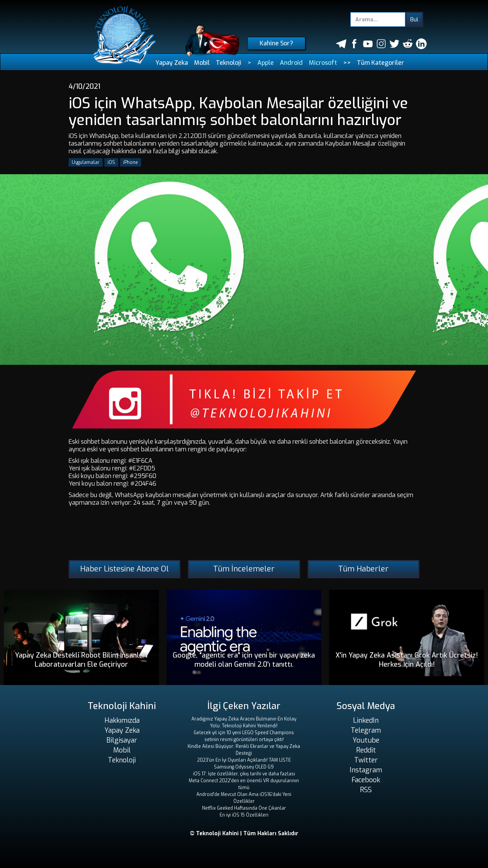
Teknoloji (229, 63)
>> (347, 63)
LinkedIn (366, 720)
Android (291, 63)
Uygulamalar (86, 162)
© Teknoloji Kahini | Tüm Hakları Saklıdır (244, 834)
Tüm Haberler (363, 569)
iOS (111, 162)
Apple (266, 63)
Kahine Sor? (276, 43)
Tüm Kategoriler (380, 63)
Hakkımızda (122, 720)
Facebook (366, 780)
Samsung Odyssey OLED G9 (244, 767)
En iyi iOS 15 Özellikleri (244, 815)
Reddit (366, 750)
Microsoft (323, 63)
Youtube (366, 740)
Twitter (366, 760)
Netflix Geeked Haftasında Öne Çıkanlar (244, 808)
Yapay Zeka (172, 63)
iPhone (131, 162)
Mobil (202, 63)
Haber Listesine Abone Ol (124, 569)
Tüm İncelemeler (244, 569)
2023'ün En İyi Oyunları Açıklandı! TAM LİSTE (244, 760)
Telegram (366, 730)
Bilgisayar (122, 740)
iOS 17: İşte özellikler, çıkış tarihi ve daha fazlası (244, 774)
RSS (366, 790)
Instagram (366, 770)
